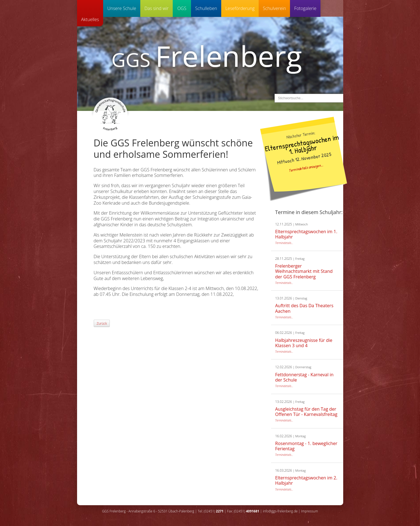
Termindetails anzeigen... (306, 167)
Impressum (310, 511)
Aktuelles (90, 19)
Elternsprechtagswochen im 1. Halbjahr (302, 145)
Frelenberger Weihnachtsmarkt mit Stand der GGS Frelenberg (304, 271)
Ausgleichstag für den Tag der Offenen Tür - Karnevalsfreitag (306, 412)
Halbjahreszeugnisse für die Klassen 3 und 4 (304, 343)
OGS (182, 8)
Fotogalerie (305, 8)
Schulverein (274, 8)
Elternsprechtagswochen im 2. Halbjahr (306, 480)
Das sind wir (156, 8)
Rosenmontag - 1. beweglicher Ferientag (306, 446)
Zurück (102, 323)
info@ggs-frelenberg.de (280, 511)
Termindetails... (284, 243)
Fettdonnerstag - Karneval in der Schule (305, 377)
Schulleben (206, 8)
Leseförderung (240, 8)
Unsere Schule (122, 8)
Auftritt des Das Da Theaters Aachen (304, 308)
